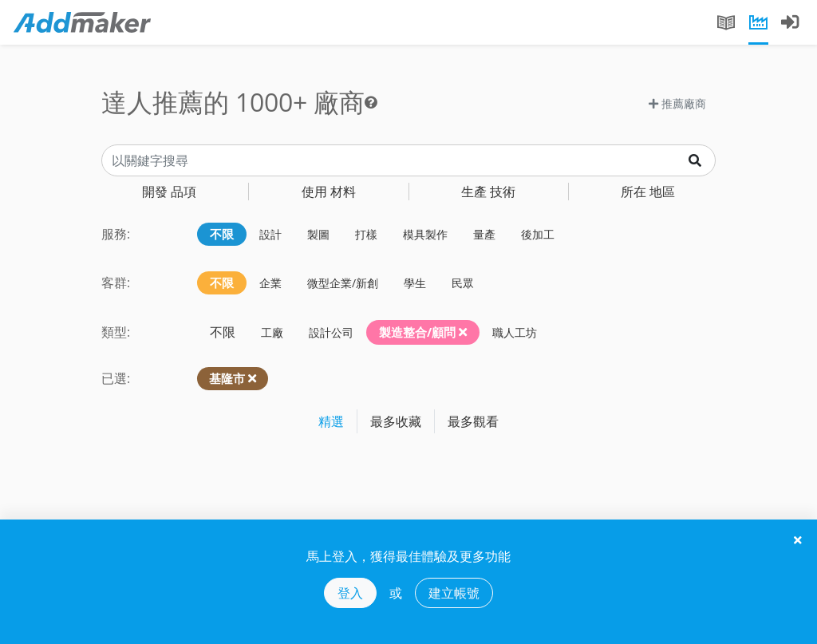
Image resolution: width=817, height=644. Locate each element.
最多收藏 (396, 421)
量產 (484, 234)
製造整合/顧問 (423, 332)
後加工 (538, 234)
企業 (270, 283)
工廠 (272, 332)
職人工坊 (515, 332)
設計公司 (331, 332)
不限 (222, 234)
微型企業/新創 (343, 283)
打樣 (366, 234)
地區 (648, 192)
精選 (331, 421)
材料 (329, 192)
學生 (415, 283)
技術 (488, 192)
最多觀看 (473, 421)
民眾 (463, 283)
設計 (270, 234)
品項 (169, 192)
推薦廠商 (677, 103)
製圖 (318, 234)
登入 (350, 593)
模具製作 (425, 234)
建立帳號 (454, 593)
